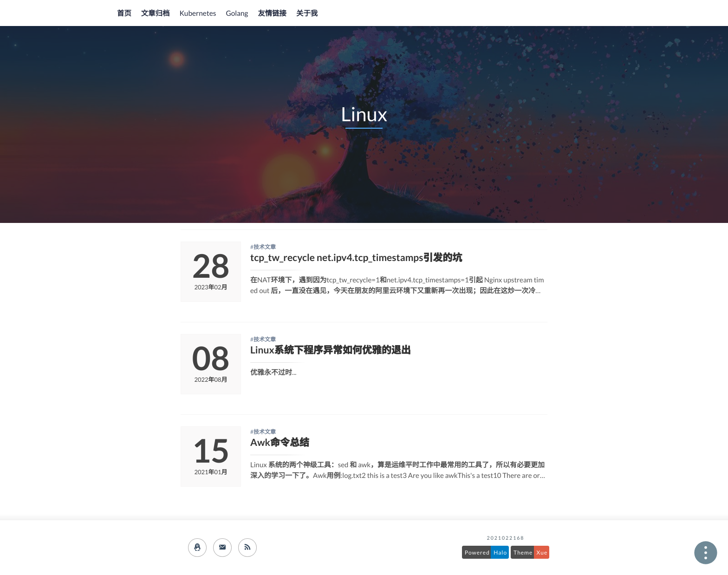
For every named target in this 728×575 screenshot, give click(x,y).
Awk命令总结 (280, 442)
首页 (124, 13)
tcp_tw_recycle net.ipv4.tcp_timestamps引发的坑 (356, 258)
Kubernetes (198, 13)
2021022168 (506, 538)
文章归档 (156, 13)
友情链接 (272, 13)
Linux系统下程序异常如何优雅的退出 (331, 350)
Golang (237, 13)
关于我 (307, 13)
